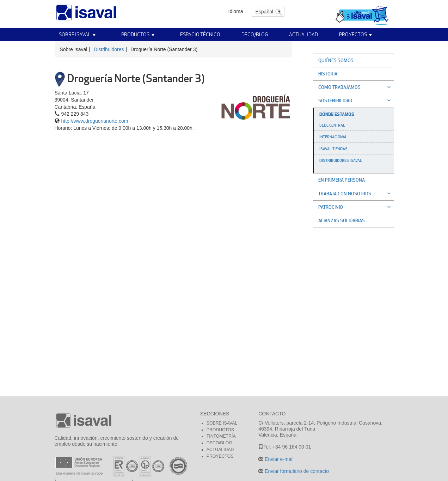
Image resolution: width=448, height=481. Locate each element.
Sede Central (332, 125)
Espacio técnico (200, 34)
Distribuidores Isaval (341, 160)
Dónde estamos (337, 114)
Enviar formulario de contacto (296, 471)
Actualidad (303, 34)
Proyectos (353, 34)
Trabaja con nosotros (356, 194)
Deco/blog (219, 443)
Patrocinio (356, 207)
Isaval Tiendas (333, 149)
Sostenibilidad (356, 101)
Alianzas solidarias (342, 220)
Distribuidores (109, 49)
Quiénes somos (336, 60)
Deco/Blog (255, 34)
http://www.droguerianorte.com (95, 121)
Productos (135, 34)
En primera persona (342, 180)
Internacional (333, 137)
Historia (328, 74)
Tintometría (221, 436)
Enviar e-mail (278, 459)
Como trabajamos (356, 87)
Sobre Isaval (75, 34)
